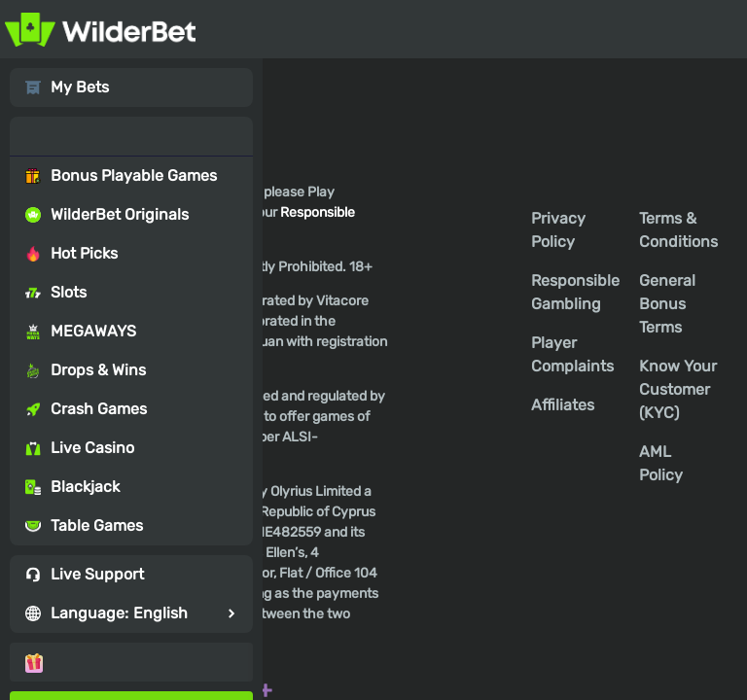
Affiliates (563, 405)
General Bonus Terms (667, 304)
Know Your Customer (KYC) (678, 389)
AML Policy (661, 463)
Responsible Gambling (575, 292)
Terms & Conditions (678, 230)
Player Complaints (572, 354)
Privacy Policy (558, 230)
